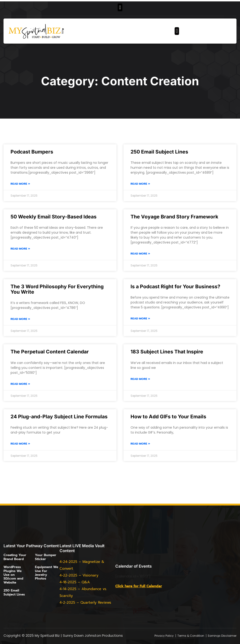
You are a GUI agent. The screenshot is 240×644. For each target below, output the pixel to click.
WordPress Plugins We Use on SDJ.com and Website (13, 575)
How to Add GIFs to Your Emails (168, 417)
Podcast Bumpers (32, 152)
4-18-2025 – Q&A (75, 582)
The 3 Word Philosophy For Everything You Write (57, 289)
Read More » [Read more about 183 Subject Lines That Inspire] (140, 379)
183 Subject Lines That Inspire (167, 352)
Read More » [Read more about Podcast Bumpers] (20, 184)
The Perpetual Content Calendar (50, 352)
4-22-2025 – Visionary (79, 575)
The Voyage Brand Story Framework (174, 217)
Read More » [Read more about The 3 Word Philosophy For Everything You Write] (20, 319)
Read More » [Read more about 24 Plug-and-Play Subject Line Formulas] (20, 444)
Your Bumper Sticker (46, 557)
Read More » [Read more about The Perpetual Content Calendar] (20, 384)
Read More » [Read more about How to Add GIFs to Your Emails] (140, 444)
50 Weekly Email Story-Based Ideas (54, 217)
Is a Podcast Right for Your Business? (175, 286)
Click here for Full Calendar (139, 586)
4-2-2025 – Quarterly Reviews (85, 603)
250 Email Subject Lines (159, 152)
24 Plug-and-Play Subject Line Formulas (59, 417)
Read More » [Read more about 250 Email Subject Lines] (140, 184)
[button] (120, 7)
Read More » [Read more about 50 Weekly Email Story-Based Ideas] (20, 249)
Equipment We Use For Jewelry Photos (47, 573)
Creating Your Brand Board (15, 557)
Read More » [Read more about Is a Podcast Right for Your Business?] (140, 319)
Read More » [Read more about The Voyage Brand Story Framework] (140, 254)
